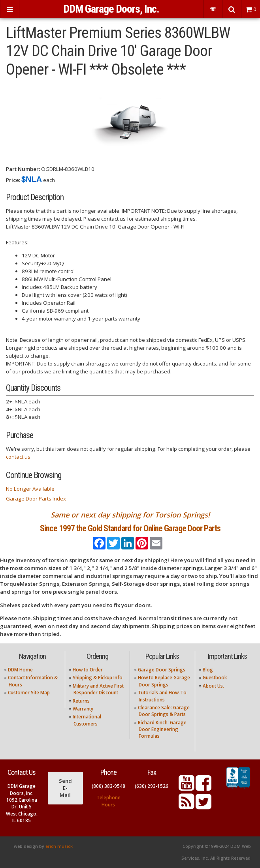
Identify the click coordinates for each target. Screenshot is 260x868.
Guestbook (215, 678)
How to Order (88, 670)
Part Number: (23, 169)
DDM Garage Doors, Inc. (111, 9)
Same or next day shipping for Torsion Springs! (130, 515)
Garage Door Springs (162, 670)
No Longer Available (30, 489)
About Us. (213, 686)
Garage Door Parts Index (36, 499)
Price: (13, 180)
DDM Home (20, 670)
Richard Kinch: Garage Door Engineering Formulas (162, 729)
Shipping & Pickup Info (98, 678)
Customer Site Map (29, 693)
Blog (208, 670)
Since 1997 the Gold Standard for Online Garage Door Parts (130, 528)
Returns (81, 701)
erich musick (59, 846)
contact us (18, 457)
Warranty (83, 709)
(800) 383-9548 (108, 786)
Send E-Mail (65, 788)
